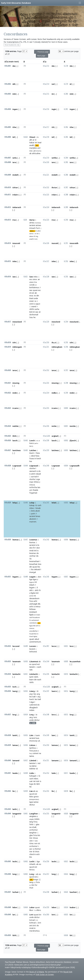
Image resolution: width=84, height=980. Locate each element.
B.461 (26, 813)
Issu (31, 317)
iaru (53, 162)
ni (36, 615)
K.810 (66, 674)
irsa (14, 220)
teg (37, 236)
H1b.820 (8, 370)
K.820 (66, 813)
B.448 (26, 577)
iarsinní (32, 516)
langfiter (33, 833)
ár (40, 312)
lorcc (54, 715)
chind (32, 854)
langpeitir (17, 814)
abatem (33, 519)
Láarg (32, 691)
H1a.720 (46, 162)
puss (35, 751)
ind (39, 763)
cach (39, 505)
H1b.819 (8, 347)
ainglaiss (33, 816)
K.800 (66, 408)
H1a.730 (46, 342)
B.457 (26, 760)
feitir (31, 824)
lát (71, 935)
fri (35, 236)
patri (33, 514)
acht (35, 601)
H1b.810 (8, 187)
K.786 (66, 175)
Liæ (31, 791)
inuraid (55, 243)
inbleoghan (75, 347)
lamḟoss (33, 748)
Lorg (31, 715)
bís (39, 835)
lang (31, 822)
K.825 (66, 914)
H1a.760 (46, 914)
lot (40, 915)
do (39, 471)
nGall (34, 827)
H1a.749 (46, 735)
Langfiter (34, 814)
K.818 (66, 791)
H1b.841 (8, 773)
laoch (15, 440)
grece (36, 797)
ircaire (15, 408)
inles (15, 261)
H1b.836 (8, 691)
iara (14, 162)
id (70, 84)
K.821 (66, 861)
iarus (15, 370)
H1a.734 (46, 393)
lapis (31, 802)
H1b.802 (8, 84)
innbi (15, 393)
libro (39, 910)
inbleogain (17, 347)
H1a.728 (46, 276)
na (35, 596)
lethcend (33, 652)
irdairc (15, 195)
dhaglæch (33, 707)
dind (33, 456)
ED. (37, 145)
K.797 (66, 370)
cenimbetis (33, 623)
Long (32, 874)
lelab (54, 503)
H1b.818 (8, 342)
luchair (16, 892)
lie (14, 791)
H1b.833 (8, 661)
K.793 (66, 276)
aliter (39, 231)
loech (39, 458)
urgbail (55, 436)
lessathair (33, 564)
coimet (36, 753)
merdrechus (34, 931)
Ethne (36, 482)
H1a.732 (46, 370)
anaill (31, 239)
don (31, 548)
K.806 (66, 539)
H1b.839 (8, 745)
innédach (33, 612)
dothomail (34, 315)
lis (38, 545)
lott (40, 923)
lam (53, 735)
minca (38, 606)
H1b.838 (8, 735)
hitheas (32, 609)
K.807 (66, 577)
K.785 (66, 162)
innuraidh (74, 243)
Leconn (33, 646)
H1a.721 (46, 175)
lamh (15, 735)
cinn (31, 841)
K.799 (66, 393)
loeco (32, 443)
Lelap (32, 503)
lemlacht (16, 674)
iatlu (15, 158)
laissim (32, 667)
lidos (31, 797)
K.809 (66, 661)
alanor (31, 236)
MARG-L (32, 231)
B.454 (26, 714)
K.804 (66, 465)
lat (14, 915)
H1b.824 (8, 426)
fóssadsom (36, 617)
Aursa (32, 220)
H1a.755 (46, 813)
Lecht (32, 861)
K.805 (66, 502)
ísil (14, 137)
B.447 (26, 539)
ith (53, 127)
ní (36, 140)
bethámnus (34, 287)
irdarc (54, 195)
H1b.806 (8, 137)
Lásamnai (34, 661)
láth (14, 935)
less (40, 564)
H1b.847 (8, 892)
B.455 (26, 735)
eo (30, 664)
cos (36, 841)
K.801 (66, 426)
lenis (33, 511)
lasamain (17, 661)
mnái (31, 551)
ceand (34, 306)
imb (14, 94)
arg (31, 694)
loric (35, 717)
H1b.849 (8, 914)
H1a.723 (46, 195)
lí (37, 587)
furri (38, 228)
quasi (35, 290)
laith (15, 809)
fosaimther (33, 634)
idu (14, 66)
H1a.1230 (46, 436)
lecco (54, 646)
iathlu (54, 158)
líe (53, 791)
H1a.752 (46, 773)
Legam (32, 577)
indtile (15, 426)
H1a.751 (46, 760)
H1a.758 (46, 892)
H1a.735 (46, 408)
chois (37, 851)
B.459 (26, 791)
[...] (17, 66)
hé (30, 787)
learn (31, 680)
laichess (55, 450)
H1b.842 (8, 791)
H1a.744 (46, 661)
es (35, 296)
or (36, 234)
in (35, 458)
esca (31, 296)
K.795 (66, 342)
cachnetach (35, 620)
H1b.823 (8, 408)
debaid (37, 569)
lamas (15, 745)
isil (53, 137)
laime (32, 756)
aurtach (34, 477)
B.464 (26, 907)
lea (31, 461)
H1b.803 (8, 94)
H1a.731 (46, 347)
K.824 (66, 907)
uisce (35, 279)
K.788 (66, 195)
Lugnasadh (75, 466)
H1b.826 (8, 440)
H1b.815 (8, 261)
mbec (32, 508)
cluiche (32, 468)
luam (38, 735)
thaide (35, 490)
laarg (15, 691)
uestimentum (35, 642)
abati (38, 511)
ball (34, 697)
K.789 (66, 207)
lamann (55, 760)
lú (36, 505)
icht (14, 342)
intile (54, 426)
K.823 (66, 892)
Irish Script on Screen (45, 974)
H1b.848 (8, 907)
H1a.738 (46, 440)
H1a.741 (46, 502)
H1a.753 (46, 791)
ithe (14, 127)
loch (14, 687)
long (14, 874)
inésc (36, 277)
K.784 (66, 158)
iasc (14, 277)
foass (32, 458)
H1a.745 (46, 674)
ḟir (34, 548)
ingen (15, 109)
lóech (32, 453)
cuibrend (33, 705)
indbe (54, 393)
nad (31, 617)
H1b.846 (8, 874)
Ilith (14, 436)
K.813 (66, 714)
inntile (73, 426)
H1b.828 (8, 465)
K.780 (66, 94)
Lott (31, 915)
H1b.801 (8, 66)
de (37, 556)
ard (39, 148)
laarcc (54, 691)
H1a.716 (46, 109)
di (37, 769)
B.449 (26, 646)
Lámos (32, 745)
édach (32, 585)
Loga (38, 479)
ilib (39, 604)
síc (39, 843)
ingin (54, 109)
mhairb (32, 864)
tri (34, 239)
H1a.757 (46, 874)
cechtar (33, 556)
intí (35, 551)
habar (32, 142)
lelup (15, 503)
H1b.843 (8, 809)
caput (38, 304)
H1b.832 (8, 646)
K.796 (66, 347)
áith (31, 590)
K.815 (66, 745)
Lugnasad (17, 466)
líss (39, 567)
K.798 (66, 383)
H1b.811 (8, 195)
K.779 (66, 84)
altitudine (36, 153)
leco (72, 646)
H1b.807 (8, 158)
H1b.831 (8, 577)
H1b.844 (8, 813)
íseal (39, 142)
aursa (31, 234)
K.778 (66, 66)
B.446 (26, 502)
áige (32, 702)
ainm (33, 474)
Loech (32, 440)
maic (31, 482)
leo (35, 694)
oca (31, 151)
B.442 (26, 440)
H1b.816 (8, 276)
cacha (37, 309)
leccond (16, 646)
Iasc (31, 277)
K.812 (66, 691)
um (31, 490)
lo (37, 715)
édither (32, 769)
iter (31, 838)
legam (15, 577)
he (34, 317)
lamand (16, 760)
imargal (33, 572)
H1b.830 (8, 539)
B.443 (26, 450)
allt (31, 140)
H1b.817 (8, 322)
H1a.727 (46, 261)
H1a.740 (46, 465)
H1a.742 (46, 539)
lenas (38, 516)
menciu (32, 628)
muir (31, 888)
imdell (15, 175)
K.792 (66, 261)
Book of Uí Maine (37, 972)
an (39, 279)
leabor (73, 907)
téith (36, 677)
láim (38, 784)
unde (36, 298)
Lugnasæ (56, 466)
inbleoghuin (57, 347)
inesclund (74, 322)
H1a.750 (46, 745)
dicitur (37, 720)
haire (38, 615)
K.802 (66, 440)
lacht (31, 677)
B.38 (25, 220)
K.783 (66, 137)
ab (30, 153)
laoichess (17, 450)
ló (38, 691)
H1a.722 (46, 187)
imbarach (17, 207)
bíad (31, 298)
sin (38, 234)
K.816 (66, 760)
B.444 (26, 465)
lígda (33, 593)
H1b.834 (8, 674)
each (39, 667)
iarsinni (32, 225)
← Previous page (42, 52)
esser (31, 301)
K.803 (66, 450)
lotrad (32, 920)
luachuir (73, 892)
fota (35, 822)
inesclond (56, 322)
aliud (37, 639)
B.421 (26, 276)
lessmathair (34, 561)
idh (14, 84)
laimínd (32, 763)
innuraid (16, 243)
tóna (31, 843)
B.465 (26, 914)
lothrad (33, 923)
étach (31, 636)
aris (31, 925)
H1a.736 (46, 426)
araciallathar (33, 631)
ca (35, 301)
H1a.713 (46, 66)
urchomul (33, 830)
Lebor (32, 907)
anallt (32, 145)
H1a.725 (46, 220)
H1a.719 (46, 158)
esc (31, 279)
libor (31, 910)
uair (31, 781)
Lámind (33, 760)
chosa (35, 838)
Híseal (32, 137)
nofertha (33, 487)
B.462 (26, 861)
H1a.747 (46, 691)
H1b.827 (8, 450)
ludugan (33, 776)
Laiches (33, 450)
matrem (33, 522)
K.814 (66, 735)
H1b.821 (8, 383)
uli (39, 741)
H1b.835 (8, 687)
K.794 (66, 322)
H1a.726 (46, 243)
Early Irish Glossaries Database (16, 3)
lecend (32, 649)
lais (39, 487)
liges (35, 579)
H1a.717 (46, 127)
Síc (31, 559)
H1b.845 (8, 861)
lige (31, 579)
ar (33, 140)
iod (53, 84)
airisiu (32, 223)
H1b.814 (8, 243)
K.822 (66, 874)
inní (37, 593)
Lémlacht (34, 674)
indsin (32, 710)
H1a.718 (46, 137)
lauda (15, 773)
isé (34, 781)
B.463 (26, 874)
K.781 (66, 109)
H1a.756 (46, 861)
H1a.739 (46, 450)
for (36, 885)
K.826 (66, 935)
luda (54, 773)
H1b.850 (8, 935)
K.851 (66, 646)
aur (31, 849)
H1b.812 (8, 207)
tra (35, 282)
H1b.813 (8, 220)
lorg (14, 715)
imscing (16, 383)
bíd (31, 312)
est (33, 293)
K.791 (66, 243)
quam (32, 639)
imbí (34, 626)
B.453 (26, 691)
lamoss (55, 745)
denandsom (34, 598)
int (36, 142)
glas (38, 824)
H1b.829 (8, 502)
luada (72, 773)
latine (36, 802)
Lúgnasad (34, 466)
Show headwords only (12, 45)
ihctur (54, 187)
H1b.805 (8, 127)
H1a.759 (46, 907)
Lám (31, 735)
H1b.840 (8, 760)
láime (34, 766)
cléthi (32, 309)
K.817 (66, 773)
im (53, 94)
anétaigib (33, 604)
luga (31, 784)
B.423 (26, 137)
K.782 (66, 127)
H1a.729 (46, 322)
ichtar (15, 187)
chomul (37, 849)
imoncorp (33, 741)
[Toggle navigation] (80, 3)
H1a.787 (46, 646)
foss (31, 601)
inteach (32, 228)
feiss (38, 453)
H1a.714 (46, 84)
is (38, 137)
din (38, 296)
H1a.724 (46, 207)
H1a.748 (46, 714)
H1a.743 (46, 577)
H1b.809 (8, 175)
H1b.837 (8, 714)
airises (38, 225)
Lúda (32, 773)
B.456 (26, 745)
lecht (15, 861)
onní (31, 304)
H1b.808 (8, 162)
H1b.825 (8, 436)
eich (38, 854)
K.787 (66, 187)
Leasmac (33, 540)
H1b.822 (8, 393)
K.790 (66, 220)
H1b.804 (8, 109)
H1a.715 (46, 94)
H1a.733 (46, 383)
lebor (15, 907)
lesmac (16, 540)
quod (34, 664)
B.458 (26, 773)
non (36, 843)
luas (37, 738)
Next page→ (42, 56)
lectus (32, 870)
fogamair (33, 493)
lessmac (33, 553)
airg (31, 717)
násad (38, 474)
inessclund (17, 322)
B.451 (26, 674)
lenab (38, 508)
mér (38, 781)
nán (31, 670)
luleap (32, 505)
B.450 (26, 661)
